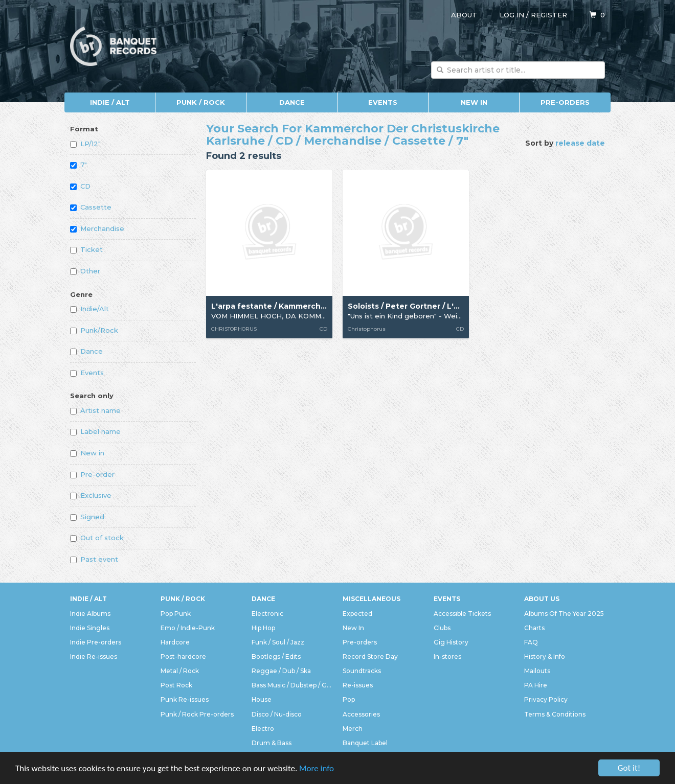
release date (580, 143)
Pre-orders (565, 102)
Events (383, 102)
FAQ (531, 642)
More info (317, 769)
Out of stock (97, 538)
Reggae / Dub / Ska (281, 671)
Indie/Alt (89, 309)
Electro (263, 729)
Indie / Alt (110, 102)
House (262, 699)
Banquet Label (365, 743)
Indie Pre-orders (96, 642)
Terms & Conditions (555, 714)
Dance (292, 102)
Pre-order (92, 474)
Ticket (86, 249)
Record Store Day (370, 656)
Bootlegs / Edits (276, 656)
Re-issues (358, 685)
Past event (94, 559)
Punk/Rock (94, 330)
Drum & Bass (272, 743)
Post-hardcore (183, 656)
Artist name (95, 410)
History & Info (545, 656)
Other (85, 271)
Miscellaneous (372, 599)
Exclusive (91, 495)
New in (87, 453)
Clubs (442, 628)
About (464, 15)
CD (80, 186)
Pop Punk (176, 614)
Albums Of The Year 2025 (564, 614)
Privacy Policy (546, 699)
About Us (542, 599)
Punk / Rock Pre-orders (197, 714)
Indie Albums (90, 614)
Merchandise (97, 228)
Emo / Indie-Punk (188, 628)
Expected (357, 614)
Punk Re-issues (185, 699)
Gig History (451, 642)
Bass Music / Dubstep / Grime (292, 685)
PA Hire (536, 685)
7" (78, 165)
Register (549, 15)
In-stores (447, 656)
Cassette (91, 207)
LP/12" (85, 144)
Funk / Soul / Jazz (278, 642)
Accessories (361, 714)
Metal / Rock (180, 671)
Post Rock (176, 685)
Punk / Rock (201, 102)
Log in (512, 15)
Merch (353, 729)
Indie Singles (90, 628)
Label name (95, 431)
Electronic (267, 614)
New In (474, 102)
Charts (534, 628)
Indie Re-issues (94, 656)
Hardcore (175, 642)
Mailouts (537, 671)
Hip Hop (263, 628)
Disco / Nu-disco (277, 714)
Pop (349, 699)
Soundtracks (362, 671)
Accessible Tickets (462, 614)
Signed (87, 517)
